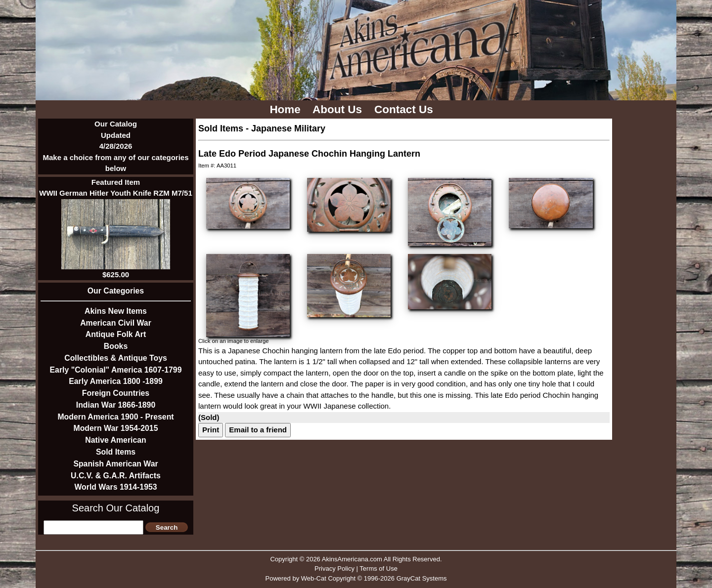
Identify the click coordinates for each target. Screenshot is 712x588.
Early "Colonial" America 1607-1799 (116, 370)
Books (116, 346)
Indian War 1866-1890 (116, 405)
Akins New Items (116, 311)
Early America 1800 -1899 (116, 381)
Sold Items (116, 452)
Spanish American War (115, 464)
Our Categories (116, 291)
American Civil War (116, 323)
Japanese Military (288, 128)
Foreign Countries (116, 393)
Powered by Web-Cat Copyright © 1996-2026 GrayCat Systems (356, 578)
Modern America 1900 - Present (115, 417)
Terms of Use (378, 568)
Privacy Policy (334, 568)
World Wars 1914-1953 (115, 487)
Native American (115, 440)
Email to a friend (258, 430)
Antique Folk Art (116, 334)
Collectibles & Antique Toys (116, 358)
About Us (339, 109)
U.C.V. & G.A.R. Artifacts (116, 476)
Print (211, 430)
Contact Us (405, 109)
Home (287, 109)
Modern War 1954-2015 (116, 428)
